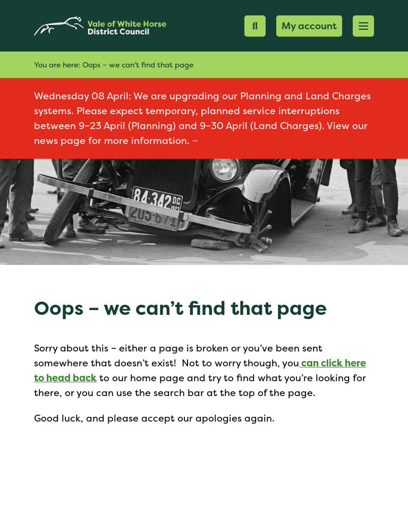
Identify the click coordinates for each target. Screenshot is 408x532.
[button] (363, 26)
